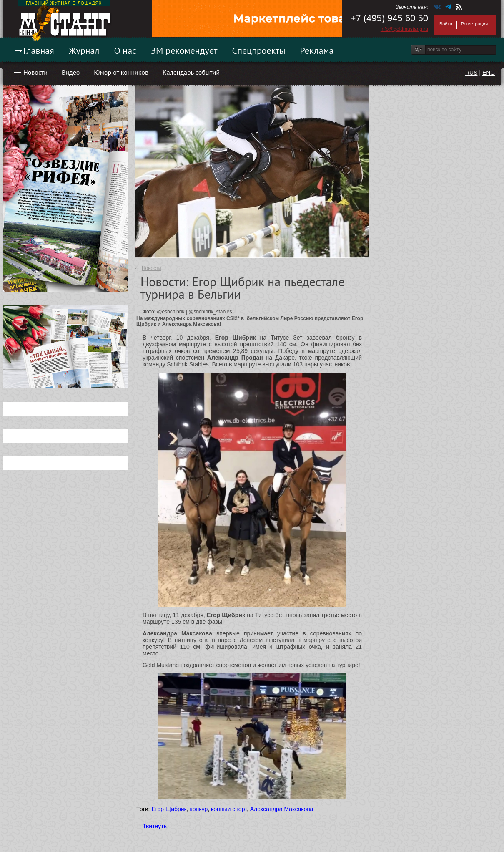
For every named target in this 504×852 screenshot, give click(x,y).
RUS (471, 73)
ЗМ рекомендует (184, 50)
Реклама (317, 50)
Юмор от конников (121, 72)
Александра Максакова (282, 809)
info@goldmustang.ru (404, 29)
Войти (446, 24)
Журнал (84, 50)
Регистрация (474, 24)
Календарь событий (191, 72)
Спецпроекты (259, 50)
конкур (199, 809)
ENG (489, 73)
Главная (39, 50)
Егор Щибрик (169, 809)
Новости (35, 72)
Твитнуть (155, 826)
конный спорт (229, 809)
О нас (125, 50)
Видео (71, 72)
